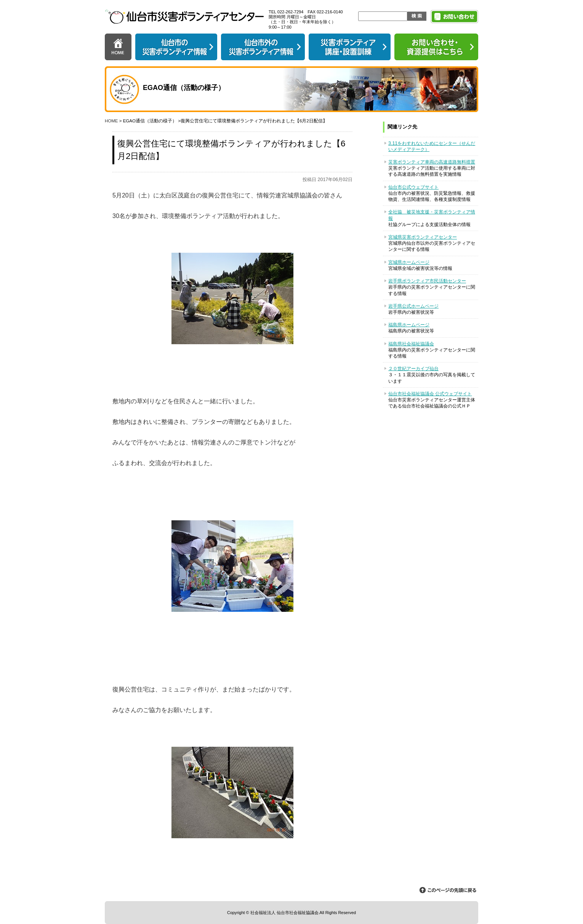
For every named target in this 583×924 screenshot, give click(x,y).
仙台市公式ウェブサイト (413, 187)
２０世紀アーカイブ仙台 (413, 369)
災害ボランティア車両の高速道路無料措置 (432, 162)
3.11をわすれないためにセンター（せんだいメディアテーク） (432, 146)
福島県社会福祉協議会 (411, 344)
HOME (111, 121)
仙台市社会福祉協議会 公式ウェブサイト (430, 394)
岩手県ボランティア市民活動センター (427, 281)
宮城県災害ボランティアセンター (423, 237)
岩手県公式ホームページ (413, 306)
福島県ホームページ (409, 325)
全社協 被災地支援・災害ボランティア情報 (432, 215)
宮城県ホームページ (409, 262)
